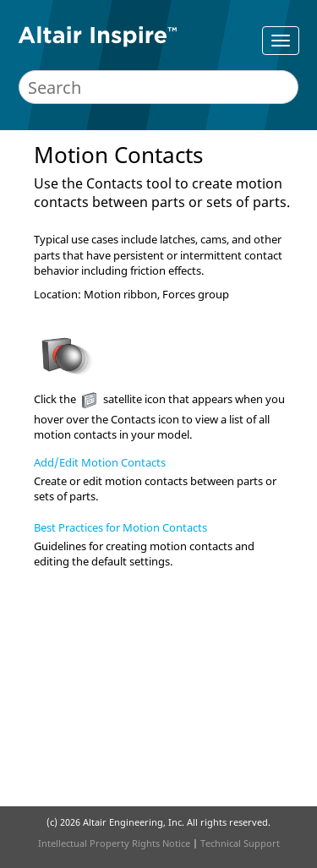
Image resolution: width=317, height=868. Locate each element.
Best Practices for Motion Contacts (120, 527)
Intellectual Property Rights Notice (114, 843)
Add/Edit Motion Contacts (100, 462)
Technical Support (240, 843)
